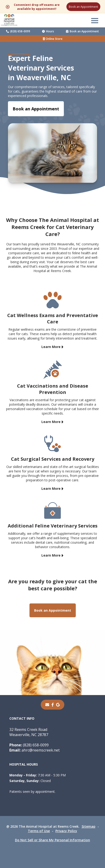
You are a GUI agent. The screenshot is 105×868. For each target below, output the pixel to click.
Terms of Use (39, 831)
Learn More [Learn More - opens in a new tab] (51, 346)
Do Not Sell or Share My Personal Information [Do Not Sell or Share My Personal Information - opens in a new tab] (52, 840)
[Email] (47, 705)
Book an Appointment (83, 7)
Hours (48, 31)
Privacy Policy (66, 831)
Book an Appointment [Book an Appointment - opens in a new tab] (36, 109)
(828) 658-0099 (18, 31)
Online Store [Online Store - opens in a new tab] (53, 39)
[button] (95, 20)
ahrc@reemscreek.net (34, 750)
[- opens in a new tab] (53, 705)
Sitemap (89, 826)
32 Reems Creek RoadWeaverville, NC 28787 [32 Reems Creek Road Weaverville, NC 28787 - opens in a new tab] (29, 732)
